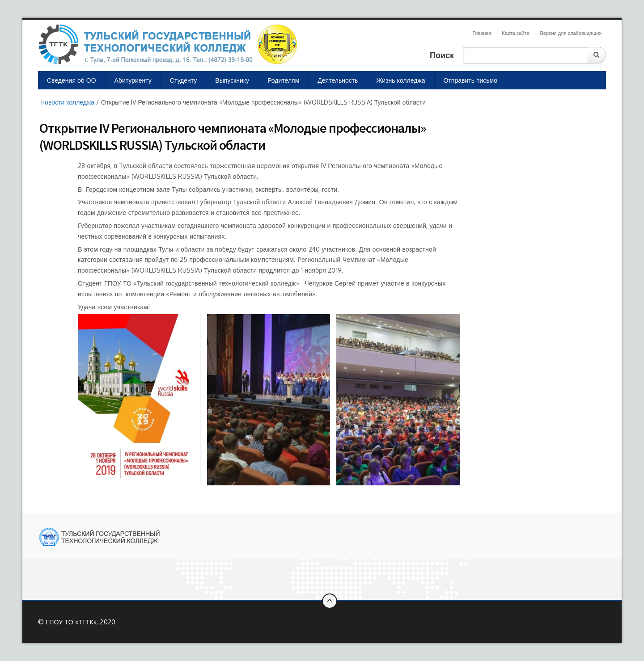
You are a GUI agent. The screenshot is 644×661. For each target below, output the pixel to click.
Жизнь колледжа (400, 80)
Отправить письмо (471, 80)
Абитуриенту (133, 80)
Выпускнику (232, 80)
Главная (482, 33)
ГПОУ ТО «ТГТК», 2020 (80, 622)
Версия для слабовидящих (571, 33)
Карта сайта (515, 33)
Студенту (183, 80)
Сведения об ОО (72, 80)
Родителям (283, 80)
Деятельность (338, 80)
